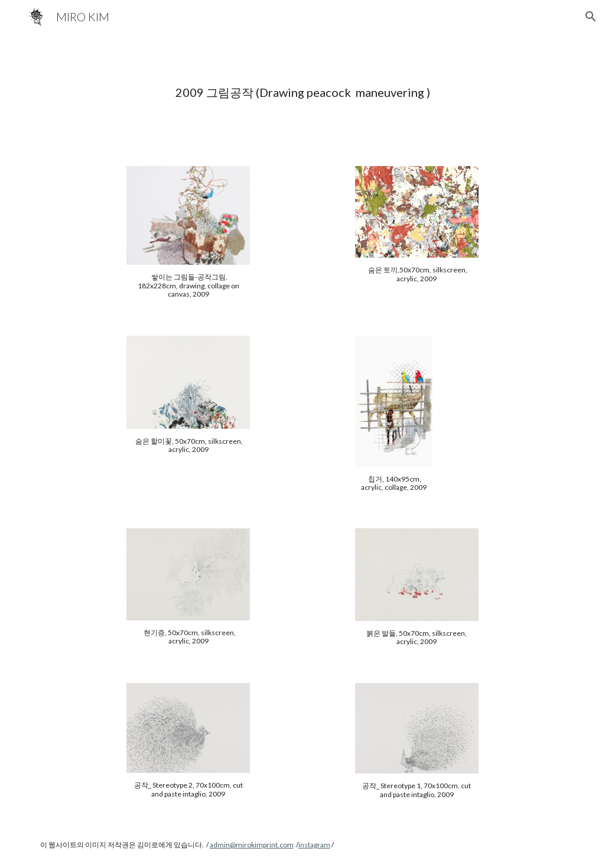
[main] (303, 92)
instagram (314, 845)
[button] (591, 17)
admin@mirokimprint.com (252, 845)
